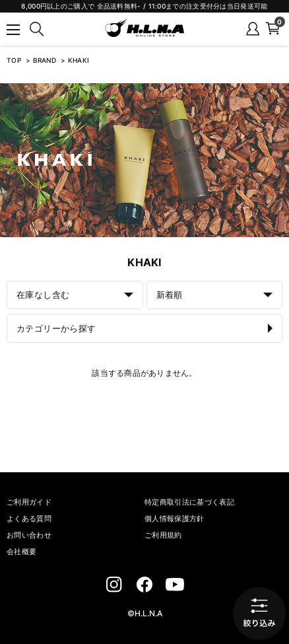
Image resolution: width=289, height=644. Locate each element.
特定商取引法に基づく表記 (189, 502)
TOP (14, 60)
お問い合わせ (29, 535)
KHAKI (79, 60)
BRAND (46, 60)
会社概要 (21, 552)
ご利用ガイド (29, 502)
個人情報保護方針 (175, 519)
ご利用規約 (163, 535)
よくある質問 (29, 519)
